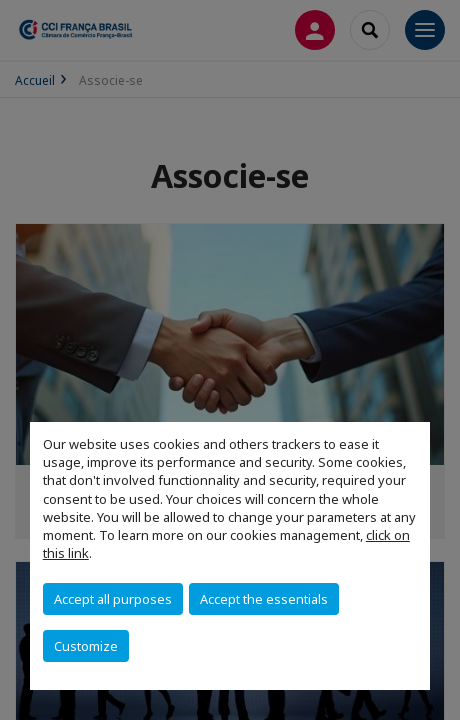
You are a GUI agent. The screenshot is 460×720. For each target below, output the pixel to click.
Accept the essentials (264, 599)
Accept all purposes (113, 599)
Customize (86, 646)
